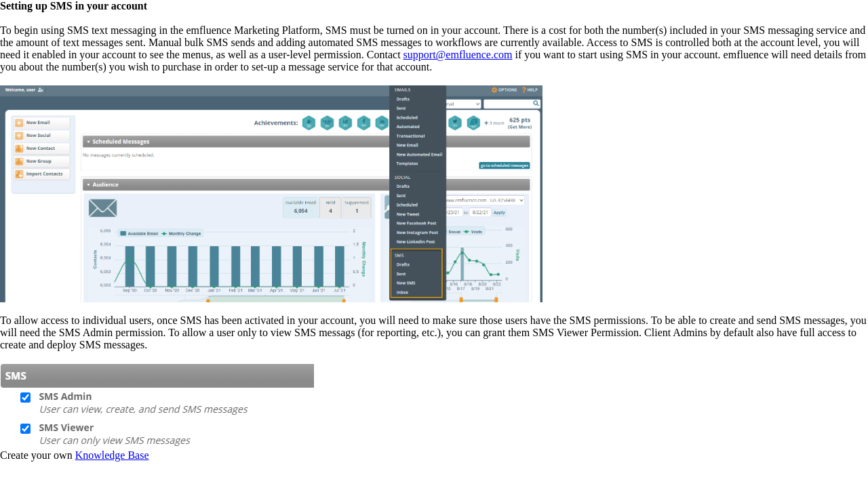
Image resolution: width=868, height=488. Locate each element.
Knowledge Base (112, 455)
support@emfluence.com (458, 55)
